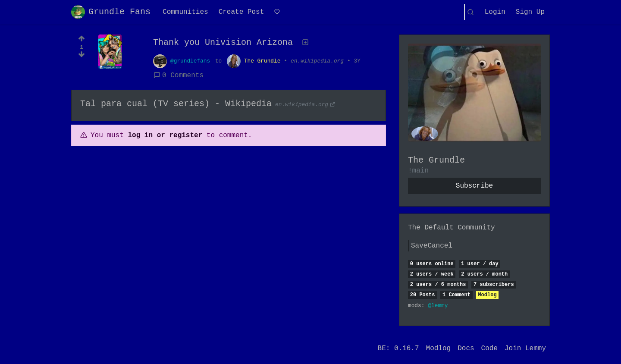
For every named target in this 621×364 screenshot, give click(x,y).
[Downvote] (82, 57)
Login (495, 12)
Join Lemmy (525, 348)
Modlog (487, 295)
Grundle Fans (111, 12)
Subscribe (474, 186)
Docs (466, 348)
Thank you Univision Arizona (223, 42)
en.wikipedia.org (317, 61)
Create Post (241, 12)
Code (489, 348)
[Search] (470, 12)
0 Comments (179, 75)
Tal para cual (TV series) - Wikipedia (176, 104)
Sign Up (530, 12)
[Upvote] (82, 38)
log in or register (165, 135)
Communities (185, 12)
